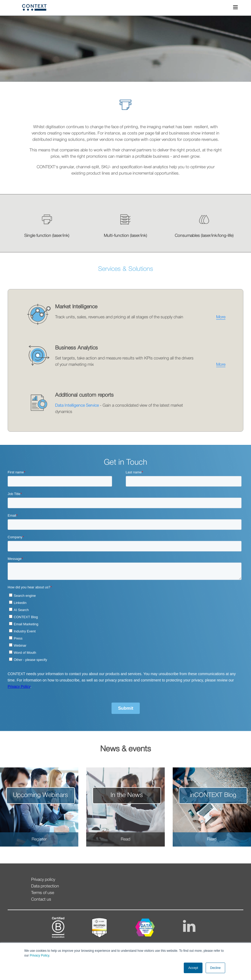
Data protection (45, 886)
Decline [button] (215, 968)
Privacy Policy (39, 955)
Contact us (41, 900)
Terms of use (43, 893)
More (221, 317)
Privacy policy (43, 880)
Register (39, 839)
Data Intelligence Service (77, 406)
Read (125, 839)
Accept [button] (193, 968)
